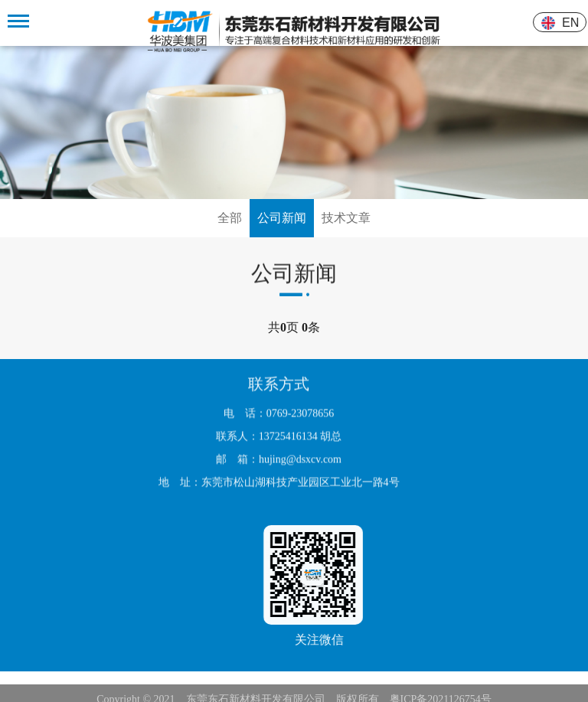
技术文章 (346, 218)
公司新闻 (282, 218)
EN (571, 23)
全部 (230, 218)
